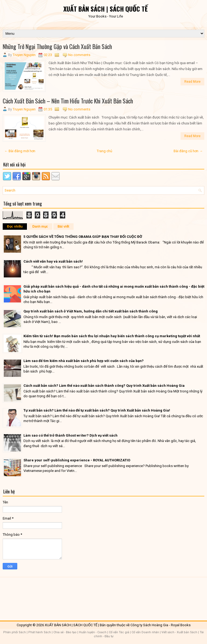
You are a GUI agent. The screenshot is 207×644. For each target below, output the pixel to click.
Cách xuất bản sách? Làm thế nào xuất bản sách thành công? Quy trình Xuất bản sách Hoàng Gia (104, 386)
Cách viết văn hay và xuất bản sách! (53, 261)
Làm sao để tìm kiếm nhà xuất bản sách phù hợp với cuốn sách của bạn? (84, 361)
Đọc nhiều (15, 227)
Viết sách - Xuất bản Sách (179, 632)
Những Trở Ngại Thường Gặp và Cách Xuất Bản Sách (57, 46)
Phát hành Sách (40, 632)
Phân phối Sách (15, 632)
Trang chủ (104, 151)
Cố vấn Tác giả (119, 632)
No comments (79, 55)
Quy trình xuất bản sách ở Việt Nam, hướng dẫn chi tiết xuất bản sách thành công (91, 311)
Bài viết (63, 227)
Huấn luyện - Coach (93, 632)
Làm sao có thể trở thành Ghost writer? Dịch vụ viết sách (70, 435)
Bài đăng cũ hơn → (188, 151)
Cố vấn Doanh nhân (145, 632)
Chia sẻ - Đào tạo (65, 632)
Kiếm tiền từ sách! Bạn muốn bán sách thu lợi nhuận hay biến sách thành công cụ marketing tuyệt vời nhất (112, 336)
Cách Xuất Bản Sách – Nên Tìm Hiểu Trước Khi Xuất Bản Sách (68, 101)
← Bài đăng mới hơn (20, 151)
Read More (192, 82)
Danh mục (40, 227)
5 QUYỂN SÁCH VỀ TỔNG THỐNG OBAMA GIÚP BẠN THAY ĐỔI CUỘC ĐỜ (83, 237)
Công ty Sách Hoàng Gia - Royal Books (161, 625)
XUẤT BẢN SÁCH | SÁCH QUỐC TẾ (106, 9)
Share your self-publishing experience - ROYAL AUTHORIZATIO (77, 460)
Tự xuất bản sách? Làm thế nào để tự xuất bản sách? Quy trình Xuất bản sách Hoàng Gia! (97, 410)
